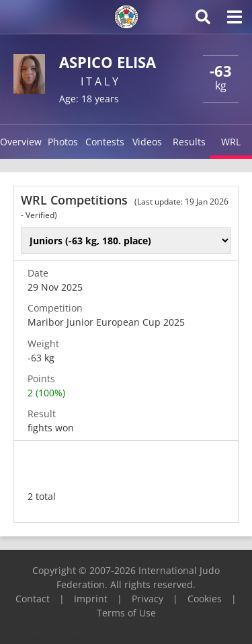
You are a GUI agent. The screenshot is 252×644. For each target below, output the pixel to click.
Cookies (205, 599)
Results (189, 142)
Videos (147, 142)
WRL (231, 142)
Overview (21, 142)
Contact (33, 599)
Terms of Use (126, 613)
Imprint (91, 599)
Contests (105, 142)
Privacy (148, 599)
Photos (63, 142)
